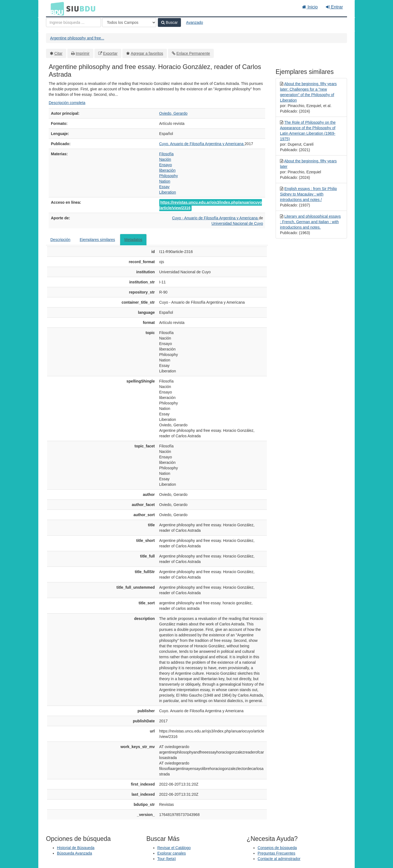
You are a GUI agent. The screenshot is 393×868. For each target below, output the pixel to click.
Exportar (110, 53)
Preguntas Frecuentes (276, 853)
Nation (165, 181)
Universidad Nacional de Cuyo (237, 223)
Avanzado (195, 22)
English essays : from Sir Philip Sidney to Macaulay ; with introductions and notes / (308, 194)
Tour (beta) (167, 859)
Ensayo (166, 165)
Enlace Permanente (193, 53)
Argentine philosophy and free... (77, 38)
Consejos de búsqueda (277, 848)
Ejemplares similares (97, 240)
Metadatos (133, 240)
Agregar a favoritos (147, 53)
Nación (165, 159)
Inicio (310, 7)
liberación (167, 170)
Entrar (334, 7)
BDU (56, 8)
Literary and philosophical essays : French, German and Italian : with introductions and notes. (310, 222)
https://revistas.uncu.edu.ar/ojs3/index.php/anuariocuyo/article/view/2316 (211, 205)
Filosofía (167, 154)
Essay (164, 187)
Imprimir (83, 53)
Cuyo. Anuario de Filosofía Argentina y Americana (202, 144)
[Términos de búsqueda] (73, 22)
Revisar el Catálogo (174, 848)
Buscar (169, 22)
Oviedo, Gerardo (174, 113)
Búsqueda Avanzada (74, 853)
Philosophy (169, 176)
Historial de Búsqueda (76, 848)
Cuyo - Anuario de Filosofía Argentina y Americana (216, 218)
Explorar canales (172, 853)
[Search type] (129, 22)
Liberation (168, 192)
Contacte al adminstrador (279, 859)
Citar (59, 53)
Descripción (60, 240)
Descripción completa (67, 103)
